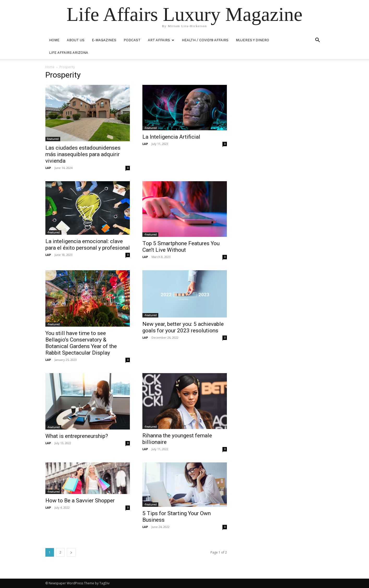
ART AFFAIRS (161, 40)
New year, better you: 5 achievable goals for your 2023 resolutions (183, 327)
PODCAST (132, 40)
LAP (48, 168)
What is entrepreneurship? (77, 436)
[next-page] (71, 552)
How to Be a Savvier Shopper (80, 501)
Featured (53, 139)
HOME (54, 40)
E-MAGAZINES (104, 40)
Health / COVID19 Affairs (205, 40)
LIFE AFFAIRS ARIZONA (69, 53)
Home (50, 67)
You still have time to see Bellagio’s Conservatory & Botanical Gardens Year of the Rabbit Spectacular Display (81, 343)
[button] (318, 41)
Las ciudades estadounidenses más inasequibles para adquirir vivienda (83, 154)
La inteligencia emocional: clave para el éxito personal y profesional (88, 245)
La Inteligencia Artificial (171, 137)
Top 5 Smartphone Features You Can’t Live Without (181, 247)
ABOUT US (76, 40)
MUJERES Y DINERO (252, 40)
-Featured (150, 128)
